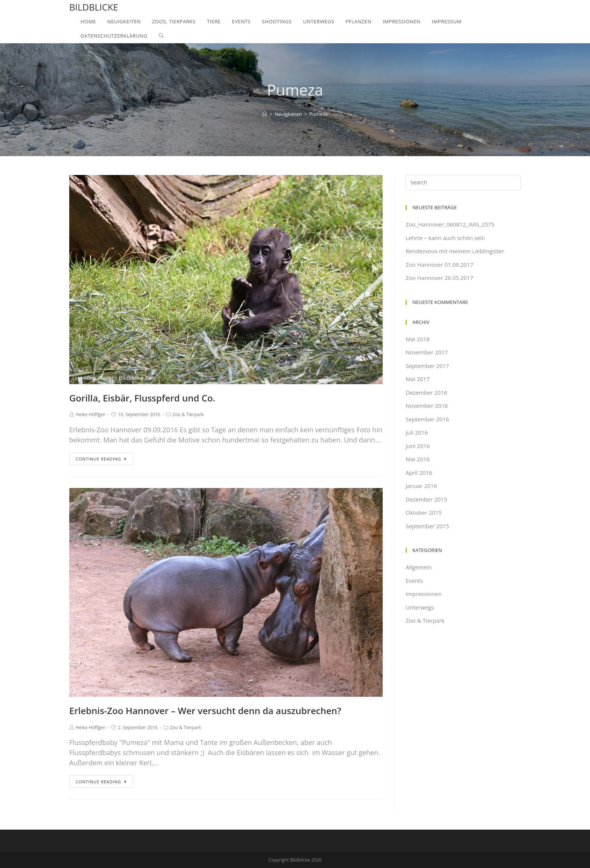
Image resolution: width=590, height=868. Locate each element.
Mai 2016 (418, 459)
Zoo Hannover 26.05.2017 (439, 278)
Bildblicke (94, 7)
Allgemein (419, 567)
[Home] (265, 114)
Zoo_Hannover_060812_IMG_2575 (450, 224)
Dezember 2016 (427, 392)
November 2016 (427, 406)
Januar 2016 (421, 486)
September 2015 (427, 526)
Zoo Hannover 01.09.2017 (439, 265)
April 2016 (419, 473)
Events (414, 581)
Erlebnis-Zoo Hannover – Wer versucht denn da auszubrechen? (205, 711)
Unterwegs (420, 607)
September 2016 (427, 419)
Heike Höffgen (91, 414)
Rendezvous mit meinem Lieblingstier (455, 251)
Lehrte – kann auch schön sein (445, 238)
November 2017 (427, 352)
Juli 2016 (417, 432)
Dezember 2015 (427, 499)
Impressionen (424, 594)
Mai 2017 (418, 379)
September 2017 (427, 366)
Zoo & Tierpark (188, 414)
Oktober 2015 (424, 512)
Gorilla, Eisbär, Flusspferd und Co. (142, 398)
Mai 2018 (418, 339)
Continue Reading (101, 459)
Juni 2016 (418, 446)
